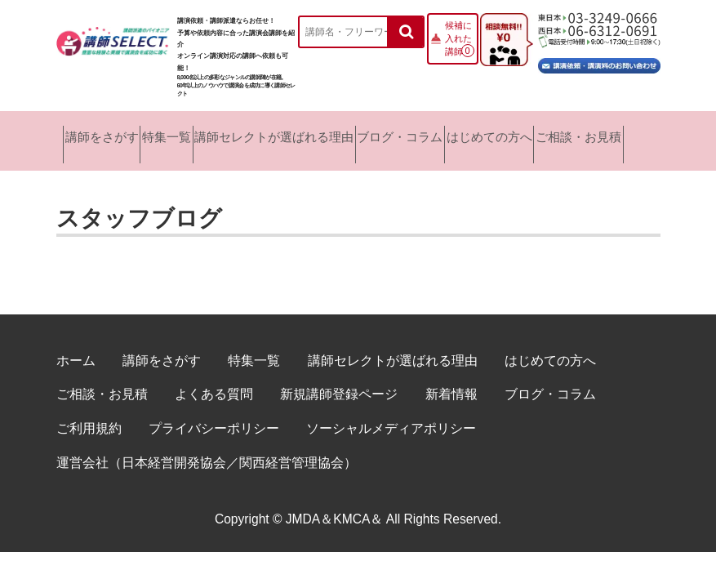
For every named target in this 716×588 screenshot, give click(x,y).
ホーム (76, 349)
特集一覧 (165, 135)
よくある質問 (214, 383)
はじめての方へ (509, 135)
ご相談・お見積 (607, 135)
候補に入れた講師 (458, 38)
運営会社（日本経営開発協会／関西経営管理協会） (207, 451)
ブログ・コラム (413, 135)
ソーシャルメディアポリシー (391, 417)
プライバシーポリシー (214, 417)
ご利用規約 (89, 417)
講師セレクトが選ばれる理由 (282, 135)
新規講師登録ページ (339, 383)
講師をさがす (93, 135)
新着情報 (451, 383)
